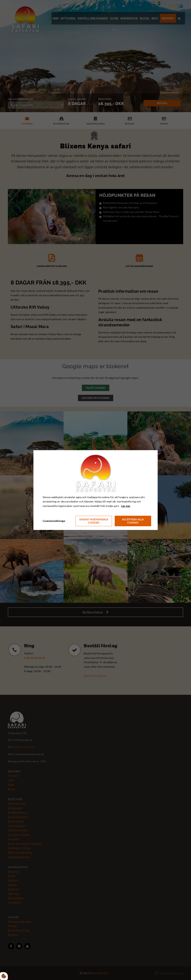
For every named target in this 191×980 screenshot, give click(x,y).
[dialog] (95, 490)
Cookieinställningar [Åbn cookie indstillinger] (54, 521)
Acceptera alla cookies (133, 521)
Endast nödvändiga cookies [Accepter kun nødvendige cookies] (94, 521)
